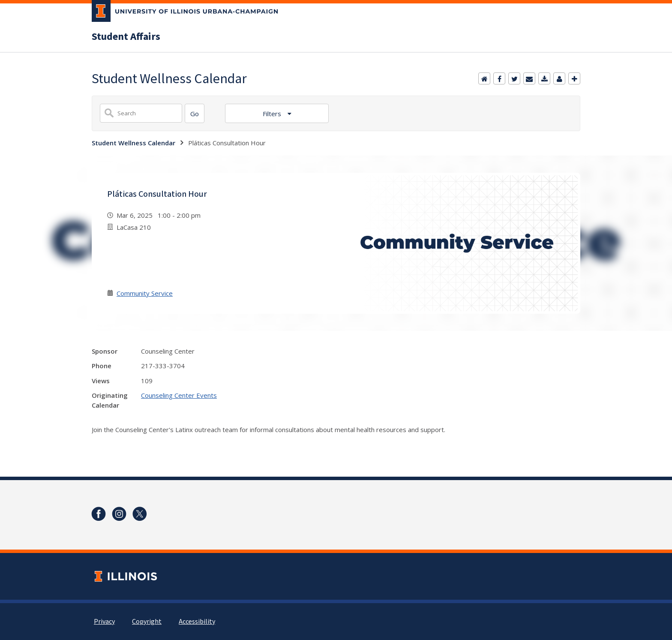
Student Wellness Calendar (133, 143)
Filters (273, 114)
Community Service (145, 293)
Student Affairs (126, 37)
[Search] (195, 113)
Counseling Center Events (179, 395)
